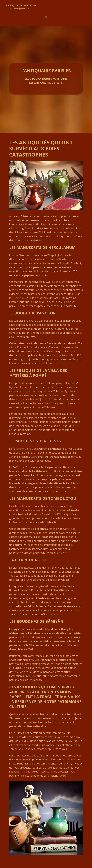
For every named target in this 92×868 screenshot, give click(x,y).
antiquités (20, 756)
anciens (29, 236)
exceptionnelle (18, 510)
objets (76, 718)
